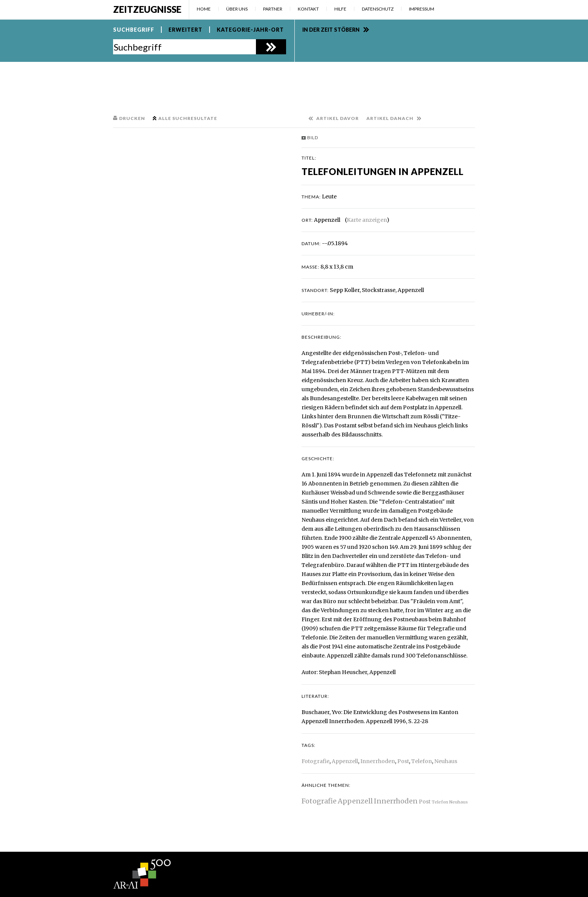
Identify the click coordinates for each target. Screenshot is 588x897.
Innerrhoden (378, 761)
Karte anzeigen (367, 220)
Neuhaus (446, 761)
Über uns (237, 9)
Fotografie (315, 761)
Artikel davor (338, 118)
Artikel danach (390, 118)
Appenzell (345, 761)
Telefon (422, 761)
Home (204, 9)
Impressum (422, 9)
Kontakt (308, 9)
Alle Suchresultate (188, 118)
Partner (273, 9)
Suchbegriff (134, 30)
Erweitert (185, 30)
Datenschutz (378, 9)
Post (403, 761)
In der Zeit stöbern (331, 30)
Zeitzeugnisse (147, 9)
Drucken (132, 118)
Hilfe (340, 9)
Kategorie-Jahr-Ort (250, 30)
